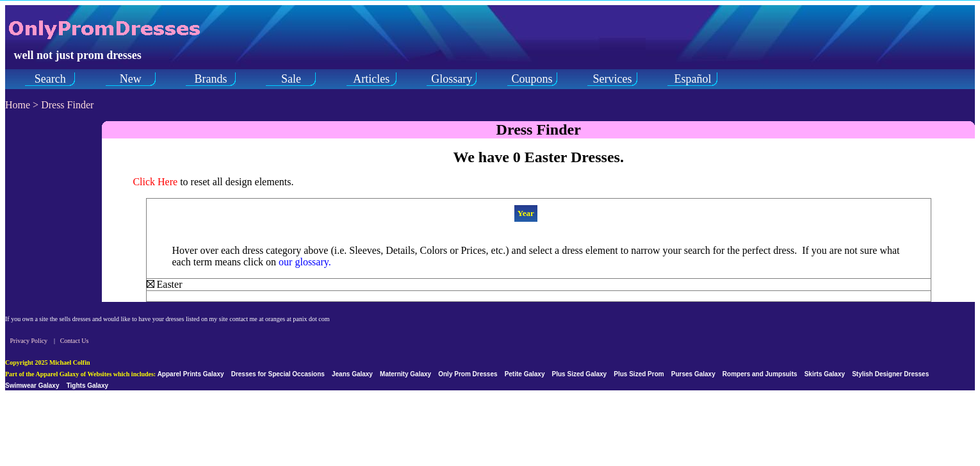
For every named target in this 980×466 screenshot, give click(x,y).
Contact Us (75, 341)
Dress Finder (67, 105)
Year (526, 213)
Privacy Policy (29, 341)
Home (18, 105)
